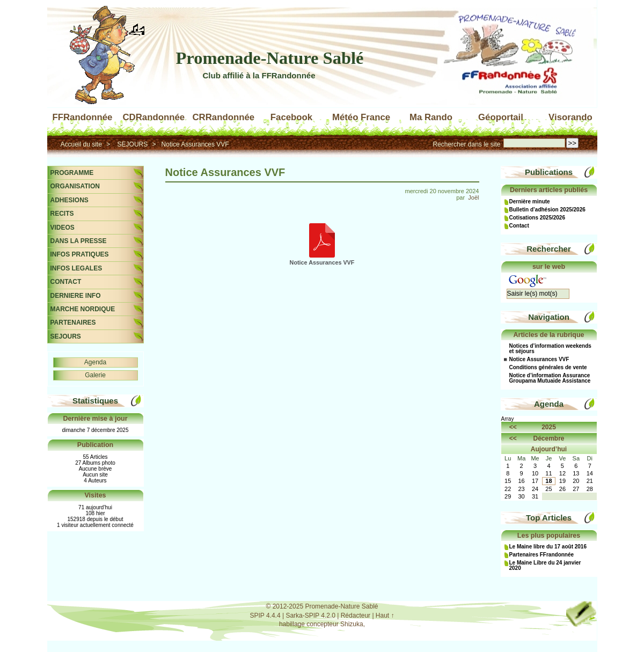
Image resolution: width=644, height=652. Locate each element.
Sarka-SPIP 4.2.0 (310, 616)
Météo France (361, 117)
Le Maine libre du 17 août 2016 (548, 547)
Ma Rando (431, 117)
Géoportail (501, 117)
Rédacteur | (358, 616)
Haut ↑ (385, 616)
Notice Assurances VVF (195, 144)
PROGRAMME (72, 173)
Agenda (95, 362)
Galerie (95, 375)
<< (513, 427)
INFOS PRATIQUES (80, 254)
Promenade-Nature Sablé (270, 58)
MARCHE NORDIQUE (83, 309)
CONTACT (66, 282)
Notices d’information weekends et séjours (550, 349)
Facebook (291, 117)
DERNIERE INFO (76, 296)
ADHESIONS (69, 200)
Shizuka (352, 624)
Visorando (570, 117)
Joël (473, 197)
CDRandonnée (154, 117)
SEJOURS (133, 144)
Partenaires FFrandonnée (542, 555)
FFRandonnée (83, 117)
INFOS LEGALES (76, 268)
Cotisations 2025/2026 (537, 218)
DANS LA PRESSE (79, 241)
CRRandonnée (224, 117)
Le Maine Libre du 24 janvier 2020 (545, 566)
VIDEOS (63, 228)
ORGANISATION (75, 186)
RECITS (62, 214)
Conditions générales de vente (548, 368)
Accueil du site (81, 144)
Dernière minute (530, 202)
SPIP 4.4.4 (265, 616)
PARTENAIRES (73, 323)
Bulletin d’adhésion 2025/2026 (547, 210)
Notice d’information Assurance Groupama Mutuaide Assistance (550, 378)
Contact (519, 226)
